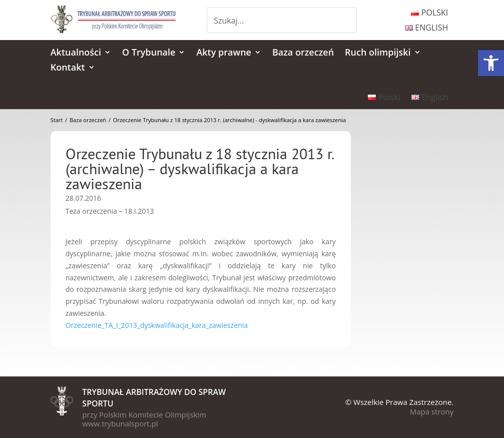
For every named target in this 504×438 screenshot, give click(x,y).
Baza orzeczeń (303, 53)
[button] (491, 63)
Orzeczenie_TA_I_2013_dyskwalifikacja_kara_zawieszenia (157, 325)
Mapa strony (432, 411)
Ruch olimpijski (378, 53)
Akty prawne (224, 53)
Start (57, 120)
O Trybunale (149, 53)
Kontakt (68, 68)
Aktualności (76, 53)
